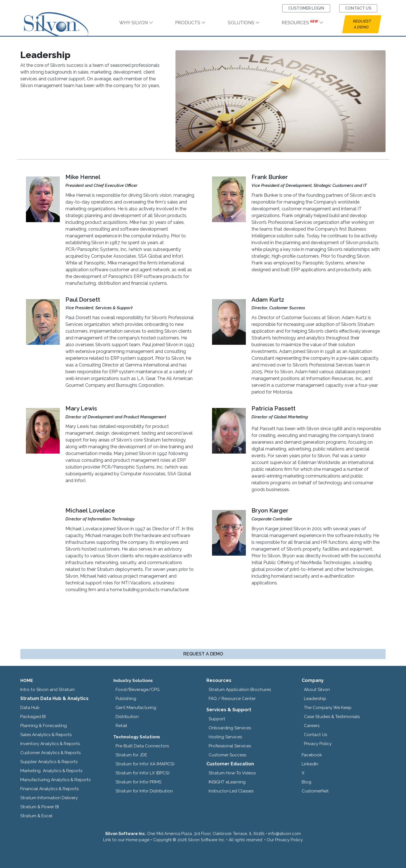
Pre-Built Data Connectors (142, 746)
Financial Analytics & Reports (49, 789)
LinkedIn (310, 764)
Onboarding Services (230, 728)
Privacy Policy (318, 744)
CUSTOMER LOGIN (306, 8)
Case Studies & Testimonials (332, 717)
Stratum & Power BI (40, 807)
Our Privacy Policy (285, 840)
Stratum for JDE (131, 755)
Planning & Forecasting (44, 726)
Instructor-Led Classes (231, 791)
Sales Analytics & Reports (46, 735)
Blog (306, 782)
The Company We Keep (328, 708)
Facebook (312, 755)
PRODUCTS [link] (190, 23)
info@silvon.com (284, 834)
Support (217, 719)
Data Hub (30, 708)
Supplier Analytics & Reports (49, 762)
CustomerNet (315, 791)
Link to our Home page (126, 840)
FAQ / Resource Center (232, 699)
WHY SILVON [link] (136, 23)
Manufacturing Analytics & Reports (55, 780)
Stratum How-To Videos (232, 773)
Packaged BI (33, 717)
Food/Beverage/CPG (138, 690)
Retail (121, 726)
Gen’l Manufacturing (136, 708)
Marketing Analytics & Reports (51, 771)
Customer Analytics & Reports (50, 753)
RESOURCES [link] (303, 22)
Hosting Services (225, 737)
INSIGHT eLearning (227, 782)
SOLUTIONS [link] (244, 23)
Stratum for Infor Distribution (144, 791)
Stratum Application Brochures (240, 690)
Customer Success (227, 755)
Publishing (126, 699)
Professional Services (230, 746)
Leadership (315, 699)
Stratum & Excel (36, 816)
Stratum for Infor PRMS (138, 782)
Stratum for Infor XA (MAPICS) (145, 764)
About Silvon (317, 690)
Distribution (127, 717)
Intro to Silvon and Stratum (48, 690)
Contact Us (315, 735)
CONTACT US (358, 8)
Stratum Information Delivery (49, 798)
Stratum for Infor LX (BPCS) (143, 773)
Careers (312, 726)
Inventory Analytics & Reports (50, 744)
